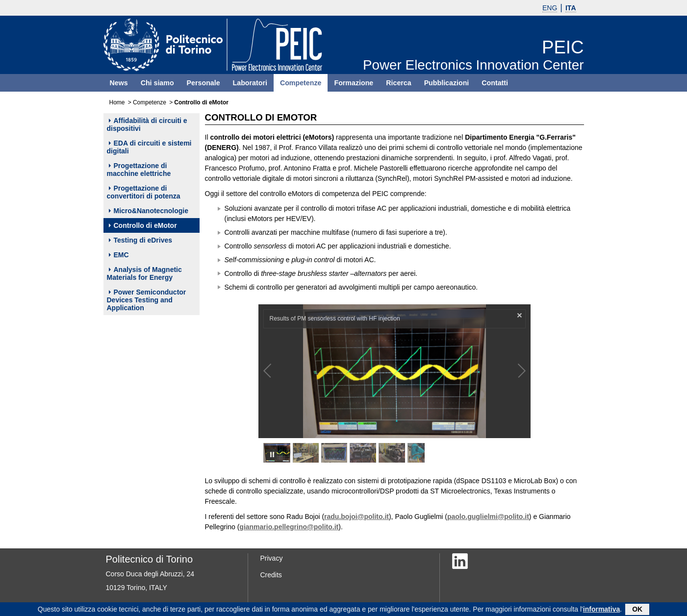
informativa (601, 610)
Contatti (495, 83)
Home (117, 102)
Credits (271, 575)
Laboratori (250, 83)
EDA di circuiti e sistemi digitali (149, 147)
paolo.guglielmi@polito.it (488, 517)
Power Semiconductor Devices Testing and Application (147, 300)
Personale (204, 83)
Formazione (354, 83)
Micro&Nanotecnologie (149, 211)
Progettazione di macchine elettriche (139, 170)
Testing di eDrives (141, 240)
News (119, 83)
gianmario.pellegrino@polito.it (289, 527)
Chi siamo (157, 83)
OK (637, 610)
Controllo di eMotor (143, 225)
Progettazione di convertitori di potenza (144, 192)
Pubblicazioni (447, 83)
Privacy (272, 558)
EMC (119, 255)
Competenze (301, 83)
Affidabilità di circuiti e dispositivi (147, 124)
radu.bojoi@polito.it (356, 517)
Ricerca (398, 83)
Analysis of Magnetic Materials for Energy (144, 273)
